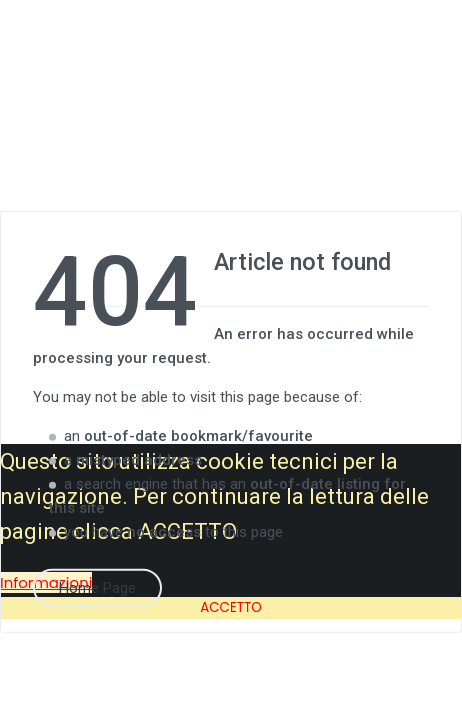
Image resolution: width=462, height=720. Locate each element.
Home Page (97, 587)
